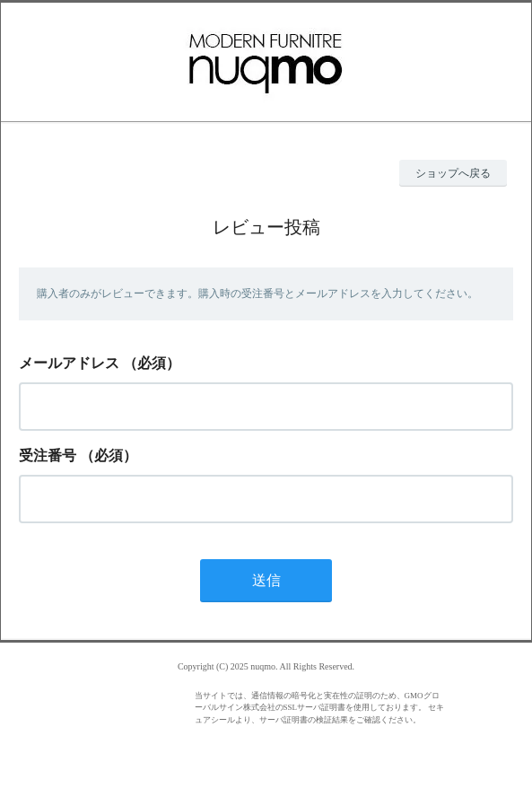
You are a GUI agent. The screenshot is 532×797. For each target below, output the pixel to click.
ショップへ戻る (453, 173)
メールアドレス (69, 363)
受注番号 (48, 455)
